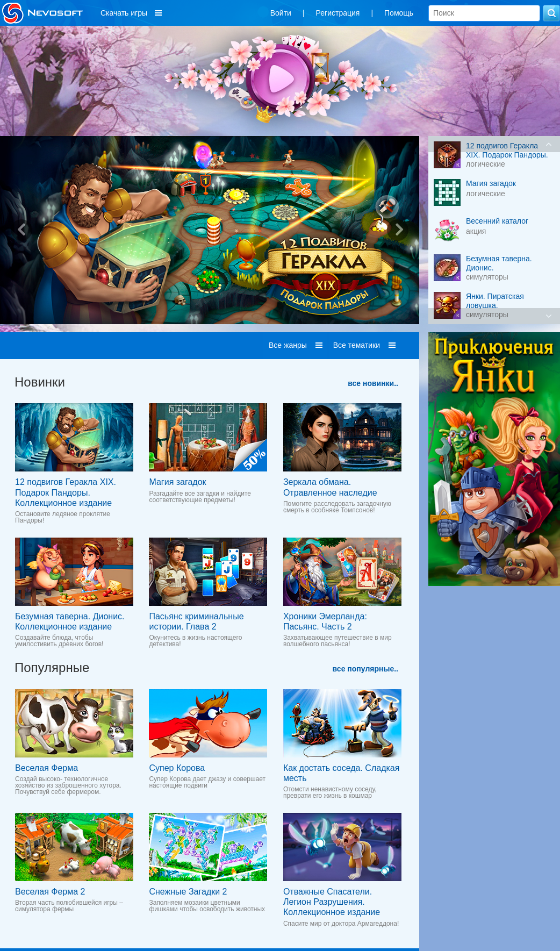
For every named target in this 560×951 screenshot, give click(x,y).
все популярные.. (365, 669)
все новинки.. (373, 383)
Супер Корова (177, 768)
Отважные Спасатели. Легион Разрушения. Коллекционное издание (332, 902)
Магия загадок (177, 482)
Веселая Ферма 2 (50, 892)
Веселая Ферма (46, 768)
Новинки (40, 382)
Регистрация (338, 13)
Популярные (52, 667)
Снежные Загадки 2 (188, 892)
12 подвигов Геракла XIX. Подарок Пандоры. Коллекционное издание (66, 492)
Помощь (399, 13)
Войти (281, 13)
